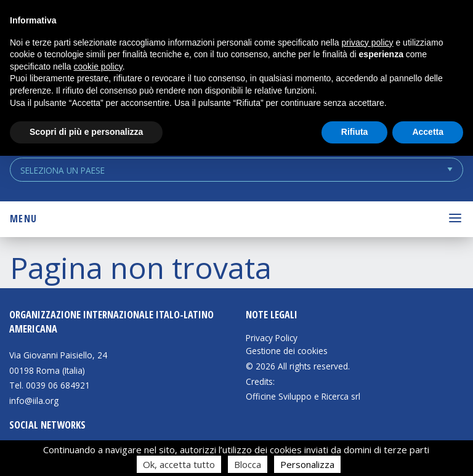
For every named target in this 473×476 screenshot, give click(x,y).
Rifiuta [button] (355, 132)
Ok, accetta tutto (179, 464)
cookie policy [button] (98, 67)
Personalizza (307, 464)
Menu (23, 219)
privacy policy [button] (368, 42)
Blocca (248, 464)
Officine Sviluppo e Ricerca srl (303, 396)
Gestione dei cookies (287, 351)
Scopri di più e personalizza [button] (86, 132)
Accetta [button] (428, 132)
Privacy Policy (272, 338)
